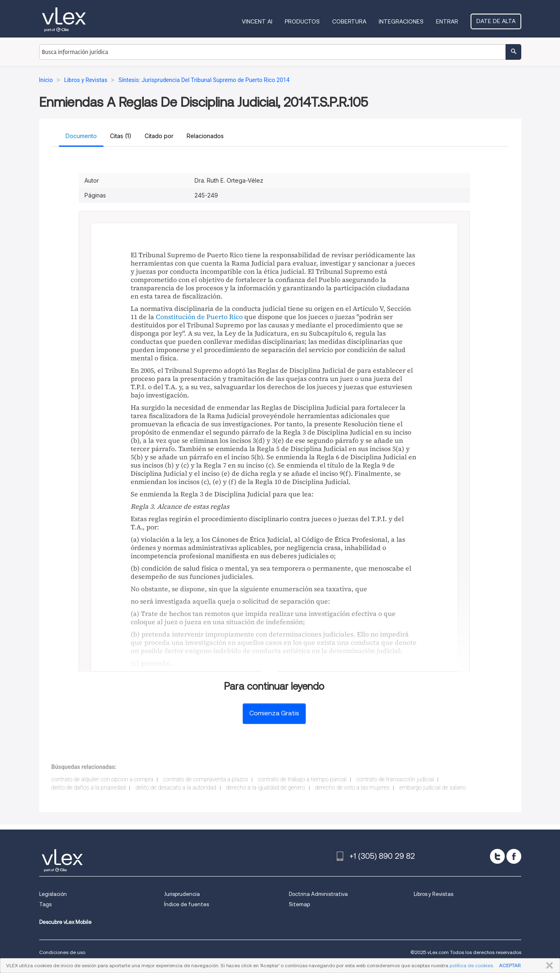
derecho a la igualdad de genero (265, 787)
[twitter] (497, 856)
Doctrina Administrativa (318, 894)
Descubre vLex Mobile (65, 922)
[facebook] (514, 856)
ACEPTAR (510, 965)
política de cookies (471, 965)
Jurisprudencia (182, 894)
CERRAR (548, 966)
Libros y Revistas (433, 894)
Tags (45, 904)
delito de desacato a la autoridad (176, 787)
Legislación (53, 894)
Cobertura (349, 21)
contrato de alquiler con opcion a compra (103, 779)
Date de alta (496, 21)
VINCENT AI (257, 21)
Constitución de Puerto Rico (199, 317)
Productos (302, 21)
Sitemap (299, 904)
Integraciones (401, 21)
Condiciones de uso (62, 952)
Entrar (447, 21)
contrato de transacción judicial (395, 779)
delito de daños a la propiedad (89, 787)
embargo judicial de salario (433, 787)
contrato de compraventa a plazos (206, 779)
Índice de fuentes (186, 904)
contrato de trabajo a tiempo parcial (302, 779)
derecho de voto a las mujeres (352, 787)
